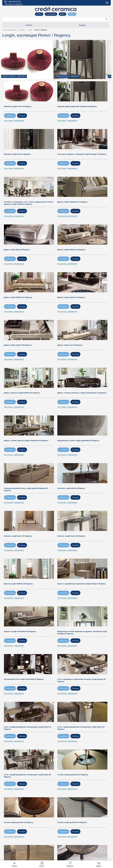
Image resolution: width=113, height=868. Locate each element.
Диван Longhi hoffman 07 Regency (18, 297)
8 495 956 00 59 (13, 2)
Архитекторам (11, 26)
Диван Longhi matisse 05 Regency (18, 345)
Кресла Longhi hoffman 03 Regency (18, 584)
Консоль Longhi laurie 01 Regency (18, 536)
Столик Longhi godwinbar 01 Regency (73, 775)
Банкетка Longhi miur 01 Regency (18, 106)
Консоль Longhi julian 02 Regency (71, 488)
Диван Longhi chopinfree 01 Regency (72, 202)
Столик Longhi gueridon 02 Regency (72, 822)
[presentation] (101, 74)
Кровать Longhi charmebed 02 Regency (20, 631)
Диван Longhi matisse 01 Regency (71, 297)
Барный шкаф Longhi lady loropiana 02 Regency (77, 106)
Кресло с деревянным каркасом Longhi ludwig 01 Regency (82, 584)
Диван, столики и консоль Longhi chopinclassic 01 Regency (82, 393)
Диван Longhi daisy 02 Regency (17, 250)
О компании (10, 21)
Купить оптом (10, 36)
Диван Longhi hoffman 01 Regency (71, 250)
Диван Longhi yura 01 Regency (70, 345)
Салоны (8, 16)
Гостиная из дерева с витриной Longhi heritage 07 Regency (82, 154)
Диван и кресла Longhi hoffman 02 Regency (22, 393)
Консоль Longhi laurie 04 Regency (71, 536)
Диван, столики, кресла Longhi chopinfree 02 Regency (26, 440)
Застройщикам (11, 31)
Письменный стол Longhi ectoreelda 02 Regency (24, 679)
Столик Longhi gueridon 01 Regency (19, 822)
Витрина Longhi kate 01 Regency (17, 154)
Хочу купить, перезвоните (14, 121)
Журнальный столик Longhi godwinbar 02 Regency (78, 440)
